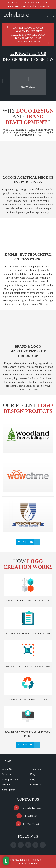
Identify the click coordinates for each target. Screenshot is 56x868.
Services (6, 774)
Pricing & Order (10, 779)
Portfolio (7, 785)
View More (25, 542)
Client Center (31, 3)
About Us (7, 769)
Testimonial (36, 769)
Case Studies (9, 790)
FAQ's (33, 779)
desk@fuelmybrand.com (31, 808)
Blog (45, 3)
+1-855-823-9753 (26, 6)
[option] (28, 82)
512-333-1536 (44, 6)
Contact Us (36, 785)
